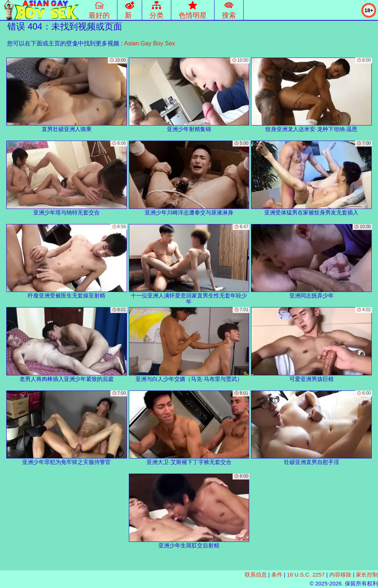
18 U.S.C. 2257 (306, 575)
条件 (277, 575)
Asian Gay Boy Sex (150, 43)
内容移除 (340, 575)
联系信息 (256, 575)
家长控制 (367, 575)
